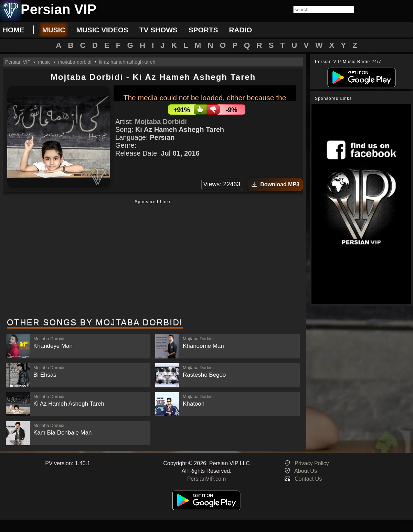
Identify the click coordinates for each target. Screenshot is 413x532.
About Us (306, 471)
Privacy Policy (312, 463)
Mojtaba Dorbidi (161, 122)
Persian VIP (18, 62)
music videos (102, 30)
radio (240, 30)
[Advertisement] (153, 259)
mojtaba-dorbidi (75, 62)
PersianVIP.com (207, 479)
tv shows (158, 30)
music (54, 30)
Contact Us (308, 479)
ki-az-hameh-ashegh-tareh (127, 62)
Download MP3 (276, 184)
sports (203, 30)
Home (13, 30)
